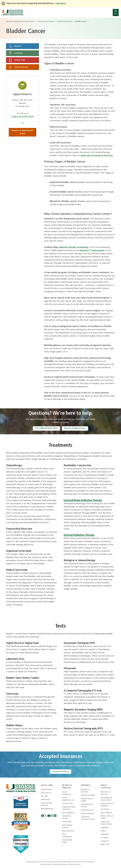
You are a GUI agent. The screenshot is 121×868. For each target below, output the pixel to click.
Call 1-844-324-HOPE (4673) (46, 428)
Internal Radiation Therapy (79, 535)
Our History (105, 810)
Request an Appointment (75, 428)
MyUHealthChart (47, 809)
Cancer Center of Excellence (107, 805)
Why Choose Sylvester (105, 793)
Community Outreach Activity (88, 818)
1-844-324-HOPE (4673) (23, 117)
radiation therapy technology (74, 247)
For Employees (90, 862)
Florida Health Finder (67, 842)
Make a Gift (45, 800)
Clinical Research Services (87, 806)
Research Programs (88, 795)
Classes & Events (18, 67)
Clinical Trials (17, 60)
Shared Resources (88, 810)
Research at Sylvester (85, 791)
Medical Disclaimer (33, 862)
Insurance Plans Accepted (47, 805)
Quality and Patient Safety (106, 823)
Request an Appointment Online (22, 132)
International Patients (67, 827)
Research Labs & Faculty (87, 800)
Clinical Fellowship (88, 814)
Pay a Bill (44, 796)
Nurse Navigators (69, 813)
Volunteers (105, 835)
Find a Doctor (46, 793)
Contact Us (105, 842)
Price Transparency (67, 836)
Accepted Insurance (60, 772)
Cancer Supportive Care (68, 799)
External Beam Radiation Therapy (83, 500)
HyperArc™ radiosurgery (92, 250)
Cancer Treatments (67, 793)
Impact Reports (106, 813)
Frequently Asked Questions (69, 808)
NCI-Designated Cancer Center (106, 799)
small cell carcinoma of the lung (97, 156)
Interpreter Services (66, 818)
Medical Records (68, 831)
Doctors (15, 46)
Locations (16, 53)
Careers (103, 831)
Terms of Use (44, 862)
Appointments (46, 790)
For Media (104, 838)
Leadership (105, 828)
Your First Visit (68, 804)
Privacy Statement (56, 862)
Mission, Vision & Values (107, 818)
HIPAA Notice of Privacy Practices (74, 862)
